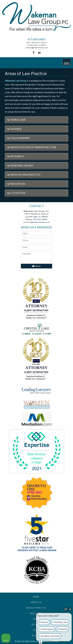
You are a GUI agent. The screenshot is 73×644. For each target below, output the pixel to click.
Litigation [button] (16, 193)
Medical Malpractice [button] (24, 175)
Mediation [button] (16, 184)
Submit (36, 266)
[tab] (36, 120)
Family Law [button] (16, 120)
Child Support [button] (19, 138)
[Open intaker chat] (41, 642)
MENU (67, 62)
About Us (36, 602)
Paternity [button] (16, 156)
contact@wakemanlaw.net (36, 48)
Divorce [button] (14, 129)
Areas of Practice (36, 608)
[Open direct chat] (66, 609)
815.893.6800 (36, 39)
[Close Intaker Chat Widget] (70, 609)
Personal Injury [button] (20, 165)
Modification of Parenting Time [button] (32, 147)
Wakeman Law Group (16, 81)
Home (36, 597)
